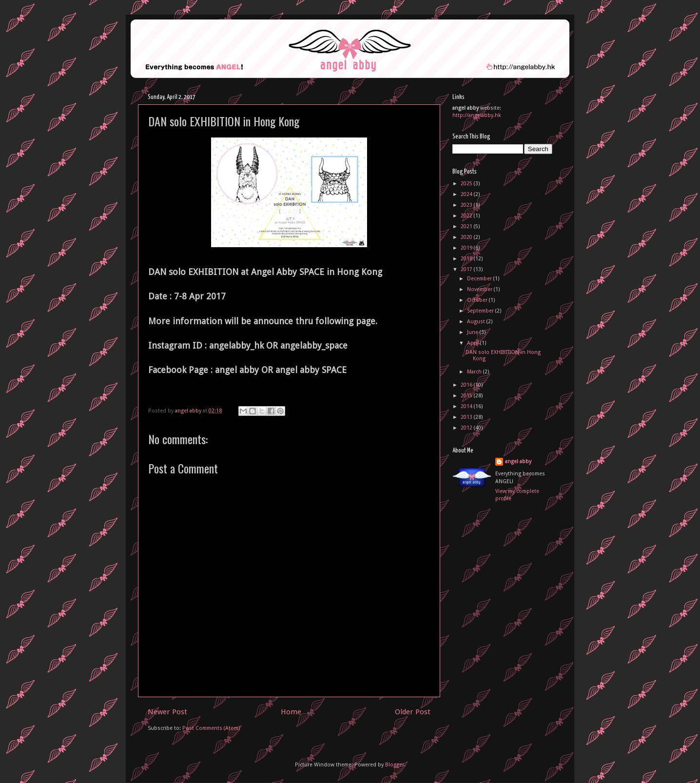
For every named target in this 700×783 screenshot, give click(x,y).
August (477, 322)
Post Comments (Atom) (211, 728)
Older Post (413, 712)
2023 (467, 205)
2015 (467, 396)
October (478, 300)
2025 (467, 184)
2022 (467, 216)
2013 (467, 417)
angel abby (518, 461)
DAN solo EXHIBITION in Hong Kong (503, 355)
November (480, 289)
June (473, 332)
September (481, 311)
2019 (467, 248)
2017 (467, 269)
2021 (467, 226)
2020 (467, 237)
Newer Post (167, 712)
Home (291, 712)
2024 (467, 194)
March (475, 372)
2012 (467, 428)
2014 (467, 406)
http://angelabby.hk (477, 115)
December (480, 279)
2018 (467, 259)
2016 (467, 385)
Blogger (395, 765)
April (474, 343)
